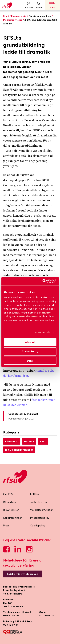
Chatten (29, 5)
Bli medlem (10, 502)
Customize (30, 351)
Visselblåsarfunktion (42, 510)
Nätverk (29, 441)
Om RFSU (9, 494)
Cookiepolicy (38, 525)
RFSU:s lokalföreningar (19, 450)
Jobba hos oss (38, 502)
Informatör (12, 441)
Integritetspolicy (40, 518)
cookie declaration (29, 316)
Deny (30, 361)
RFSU (43, 441)
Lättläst (35, 494)
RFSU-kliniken (11, 510)
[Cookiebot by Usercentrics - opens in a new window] (43, 281)
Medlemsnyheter (13, 20)
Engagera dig (19, 16)
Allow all (30, 342)
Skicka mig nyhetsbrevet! (23, 574)
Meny (52, 5)
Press (6, 525)
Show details (42, 332)
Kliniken (39, 5)
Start (6, 16)
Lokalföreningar (12, 518)
